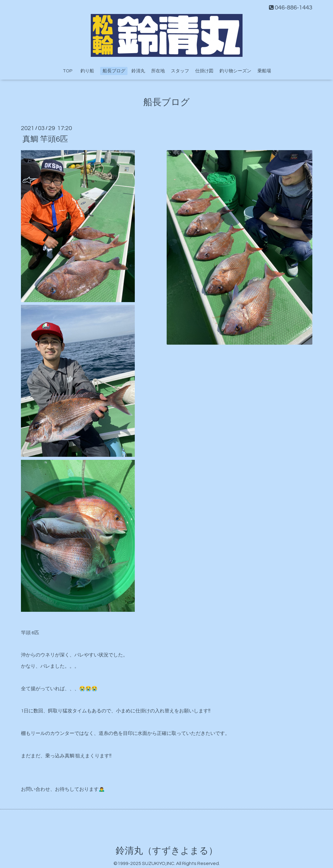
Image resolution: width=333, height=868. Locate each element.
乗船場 (264, 71)
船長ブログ (114, 71)
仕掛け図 (204, 71)
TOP (68, 71)
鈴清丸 (138, 71)
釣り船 (90, 71)
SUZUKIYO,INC (158, 863)
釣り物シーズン (235, 71)
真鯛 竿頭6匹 (45, 139)
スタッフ (180, 71)
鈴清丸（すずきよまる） (167, 851)
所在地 (158, 71)
